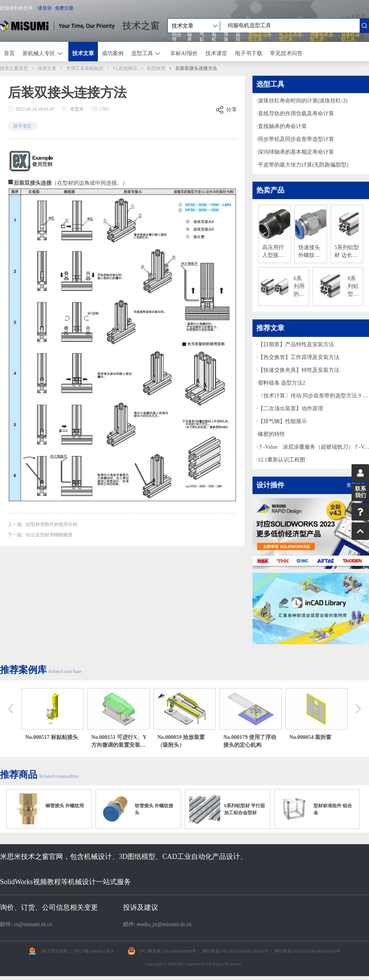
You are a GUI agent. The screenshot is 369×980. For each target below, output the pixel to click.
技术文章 (83, 53)
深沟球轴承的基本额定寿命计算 (296, 152)
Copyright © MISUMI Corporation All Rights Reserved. (193, 964)
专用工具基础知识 (85, 68)
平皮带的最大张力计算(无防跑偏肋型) (303, 165)
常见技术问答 (286, 53)
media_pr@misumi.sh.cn (164, 924)
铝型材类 (156, 68)
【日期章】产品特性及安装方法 (296, 344)
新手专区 (23, 126)
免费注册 (64, 8)
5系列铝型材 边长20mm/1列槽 (347, 252)
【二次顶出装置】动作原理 (291, 408)
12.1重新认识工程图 (282, 460)
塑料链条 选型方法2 (282, 383)
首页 (9, 53)
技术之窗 (141, 26)
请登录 (45, 8)
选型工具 (142, 53)
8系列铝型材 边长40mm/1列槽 (353, 287)
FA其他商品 (125, 68)
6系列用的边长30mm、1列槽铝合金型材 (299, 287)
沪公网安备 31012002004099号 (168, 951)
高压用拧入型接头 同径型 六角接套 (274, 252)
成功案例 (113, 53)
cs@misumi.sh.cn (33, 924)
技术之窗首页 (14, 68)
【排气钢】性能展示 (282, 421)
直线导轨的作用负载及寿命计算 (296, 114)
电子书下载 (249, 53)
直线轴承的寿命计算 (282, 126)
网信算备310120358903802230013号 (236, 951)
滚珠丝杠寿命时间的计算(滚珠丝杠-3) (303, 101)
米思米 (57, 26)
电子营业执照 (55, 951)
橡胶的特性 (272, 434)
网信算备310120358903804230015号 (308, 951)
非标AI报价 (184, 53)
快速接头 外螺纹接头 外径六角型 (310, 252)
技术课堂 (216, 53)
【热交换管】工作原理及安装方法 (299, 357)
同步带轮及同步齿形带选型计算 (296, 139)
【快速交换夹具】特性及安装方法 (299, 370)
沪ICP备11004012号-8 (93, 951)
